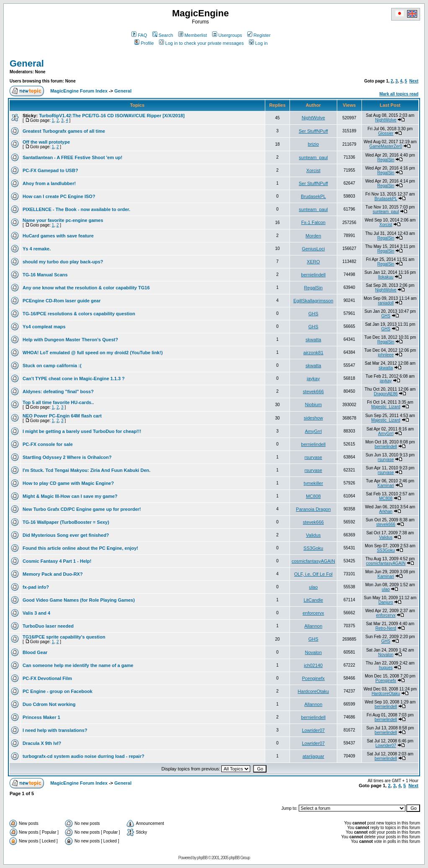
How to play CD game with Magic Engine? (68, 483)
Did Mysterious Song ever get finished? (66, 535)
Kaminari (386, 486)
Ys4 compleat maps (44, 327)
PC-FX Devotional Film (47, 678)
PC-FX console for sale (48, 444)
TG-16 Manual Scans (45, 275)
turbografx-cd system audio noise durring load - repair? (83, 756)
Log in (258, 43)
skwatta (313, 340)
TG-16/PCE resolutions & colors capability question (79, 314)
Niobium (313, 404)
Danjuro (386, 602)
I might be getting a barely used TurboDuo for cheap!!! (82, 431)
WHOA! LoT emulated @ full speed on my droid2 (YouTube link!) (93, 353)
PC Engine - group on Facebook (58, 691)
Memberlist (193, 35)
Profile (144, 43)
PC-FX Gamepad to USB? (50, 170)
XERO (313, 262)
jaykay (313, 379)
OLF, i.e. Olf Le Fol (313, 574)
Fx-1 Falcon (313, 222)
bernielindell (314, 275)
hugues (386, 668)
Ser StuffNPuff (313, 131)
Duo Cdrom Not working (49, 704)
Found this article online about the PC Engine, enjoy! (80, 548)
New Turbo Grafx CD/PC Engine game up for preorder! (82, 509)
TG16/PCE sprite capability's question (64, 637)
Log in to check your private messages (201, 43)
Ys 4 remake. (37, 249)
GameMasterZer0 (386, 146)
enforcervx (313, 613)
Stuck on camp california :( (52, 366)
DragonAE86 (386, 394)
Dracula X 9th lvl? (42, 743)
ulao (314, 587)
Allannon (314, 626)
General (27, 63)
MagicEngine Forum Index (79, 91)
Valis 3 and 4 (36, 613)
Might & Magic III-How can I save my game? (70, 496)
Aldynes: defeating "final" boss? (58, 392)
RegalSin (386, 160)
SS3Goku (313, 548)
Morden (313, 236)
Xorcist (313, 170)
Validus (313, 535)
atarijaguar (313, 756)
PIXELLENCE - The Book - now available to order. (76, 209)
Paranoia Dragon (313, 509)
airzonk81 (313, 353)
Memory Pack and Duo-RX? (53, 574)
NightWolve (313, 118)
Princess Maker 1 (41, 717)
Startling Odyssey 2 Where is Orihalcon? (67, 457)
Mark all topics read (399, 94)
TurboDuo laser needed (48, 626)
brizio (313, 144)
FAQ (139, 35)
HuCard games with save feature (58, 236)
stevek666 (313, 392)
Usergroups (227, 35)
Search (163, 35)
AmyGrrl (313, 431)
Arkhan (386, 511)
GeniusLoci (313, 249)
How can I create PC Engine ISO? (59, 196)
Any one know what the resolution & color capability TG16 (86, 288)
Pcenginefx (313, 678)
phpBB (202, 858)
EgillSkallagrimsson (313, 301)
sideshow (313, 418)
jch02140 (314, 665)
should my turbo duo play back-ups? (63, 262)
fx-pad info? (36, 587)
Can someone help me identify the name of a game (78, 665)
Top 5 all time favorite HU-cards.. (58, 402)
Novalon (313, 652)
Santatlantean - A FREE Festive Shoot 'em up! (72, 157)
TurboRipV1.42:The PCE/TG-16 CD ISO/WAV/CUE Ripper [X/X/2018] (112, 116)
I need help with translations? (55, 730)
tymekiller (313, 483)
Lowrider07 (313, 730)
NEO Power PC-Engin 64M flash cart (62, 416)
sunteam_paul (313, 157)
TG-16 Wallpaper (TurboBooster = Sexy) (66, 522)
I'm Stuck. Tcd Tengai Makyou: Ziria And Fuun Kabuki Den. (87, 470)
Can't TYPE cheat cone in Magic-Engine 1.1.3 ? (74, 379)
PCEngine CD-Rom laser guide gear (62, 301)
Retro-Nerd (386, 628)
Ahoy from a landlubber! (49, 183)
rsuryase (313, 457)
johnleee (386, 355)
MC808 (313, 496)
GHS (313, 314)
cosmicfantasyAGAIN (313, 561)
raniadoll (386, 303)
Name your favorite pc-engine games (63, 220)
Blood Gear (35, 652)
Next (414, 81)
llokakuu (386, 277)
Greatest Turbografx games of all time (64, 131)
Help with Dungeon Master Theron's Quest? (70, 340)
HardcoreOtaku (314, 691)
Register (259, 35)
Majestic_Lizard (386, 407)
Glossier (386, 133)
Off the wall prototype (46, 142)
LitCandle (313, 600)
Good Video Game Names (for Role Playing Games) (79, 600)
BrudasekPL (313, 196)
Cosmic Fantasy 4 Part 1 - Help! (57, 561)
